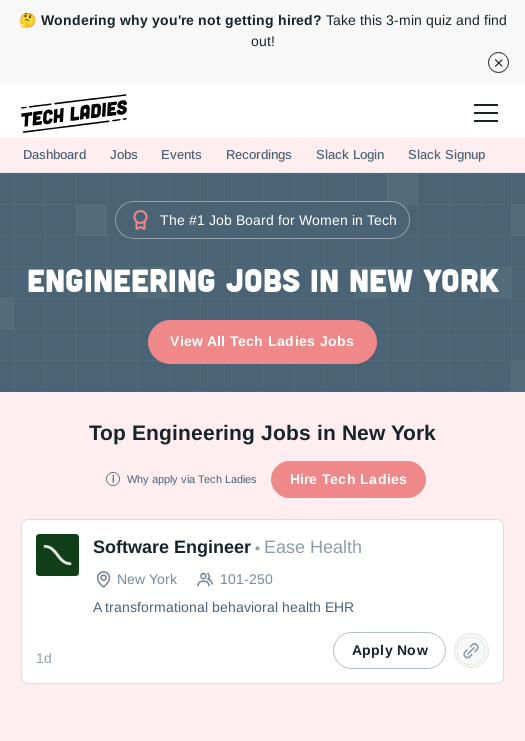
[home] (74, 113)
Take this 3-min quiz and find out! (263, 30)
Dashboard (54, 154)
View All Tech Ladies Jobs (262, 341)
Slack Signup (446, 154)
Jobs (124, 154)
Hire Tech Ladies (349, 479)
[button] (483, 110)
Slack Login (350, 154)
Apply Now (390, 650)
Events (181, 154)
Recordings (259, 154)
